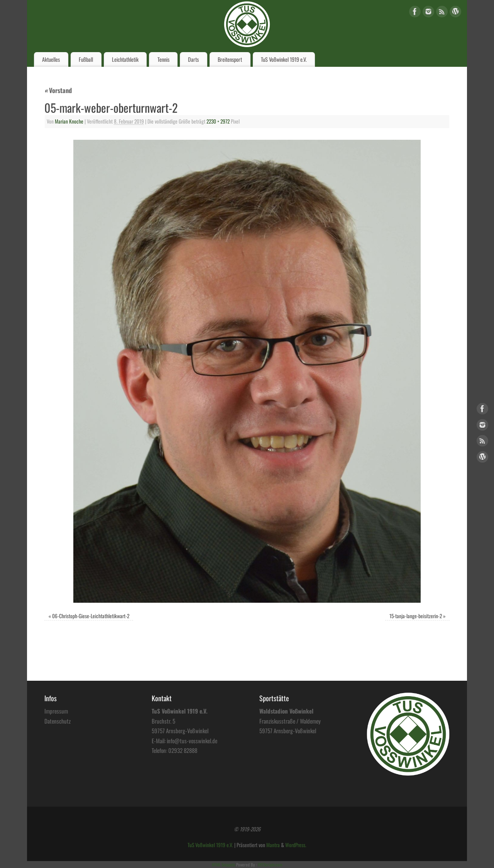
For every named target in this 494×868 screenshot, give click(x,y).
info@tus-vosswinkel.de (192, 741)
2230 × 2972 (218, 121)
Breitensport (230, 59)
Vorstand (58, 90)
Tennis (163, 59)
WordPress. (296, 845)
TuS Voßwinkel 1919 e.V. (284, 59)
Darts (193, 59)
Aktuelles (51, 59)
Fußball (86, 59)
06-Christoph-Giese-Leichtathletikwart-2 (91, 616)
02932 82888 (183, 750)
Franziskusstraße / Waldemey (290, 721)
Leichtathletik (125, 59)
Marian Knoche (69, 121)
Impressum (56, 711)
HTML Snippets (223, 865)
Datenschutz (58, 721)
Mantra (273, 845)
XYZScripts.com (270, 865)
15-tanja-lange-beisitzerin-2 (416, 616)
